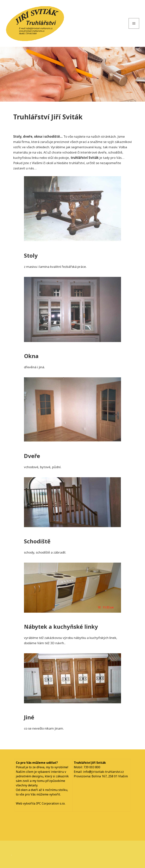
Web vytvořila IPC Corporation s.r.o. (41, 803)
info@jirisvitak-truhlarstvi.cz (103, 772)
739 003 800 (92, 767)
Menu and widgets (134, 29)
